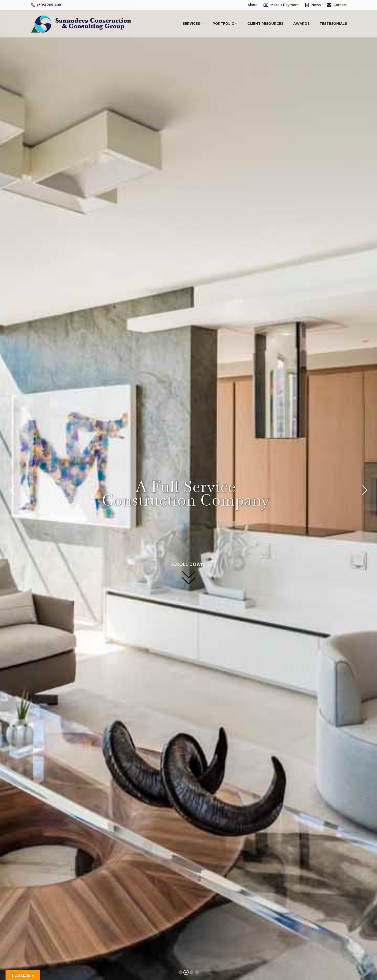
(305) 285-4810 (46, 5)
